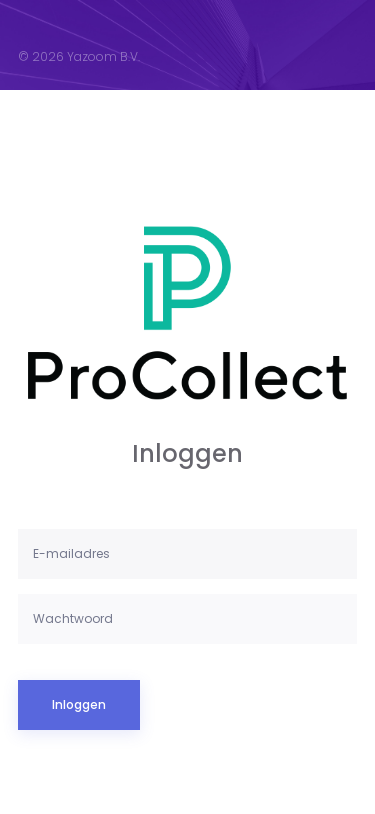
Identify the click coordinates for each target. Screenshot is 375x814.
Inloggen (79, 704)
